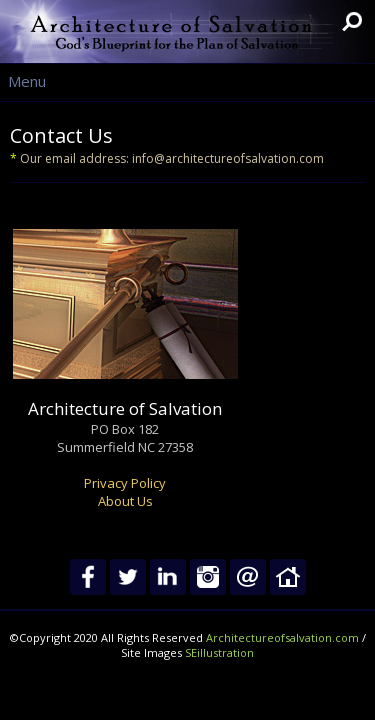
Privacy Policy (125, 483)
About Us (125, 501)
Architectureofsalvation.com (282, 637)
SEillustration (219, 652)
